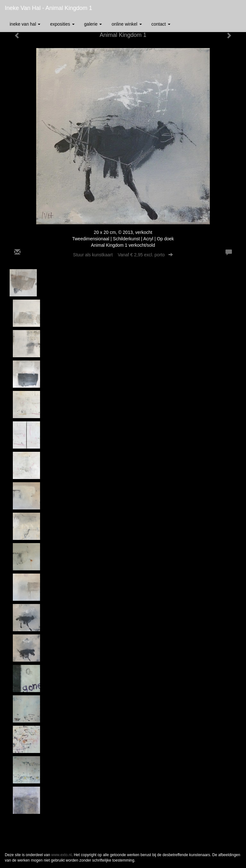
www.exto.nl (61, 855)
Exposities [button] (62, 24)
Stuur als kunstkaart (123, 255)
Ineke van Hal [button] (25, 24)
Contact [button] (161, 24)
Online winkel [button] (127, 24)
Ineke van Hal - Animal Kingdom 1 (49, 8)
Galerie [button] (93, 24)
